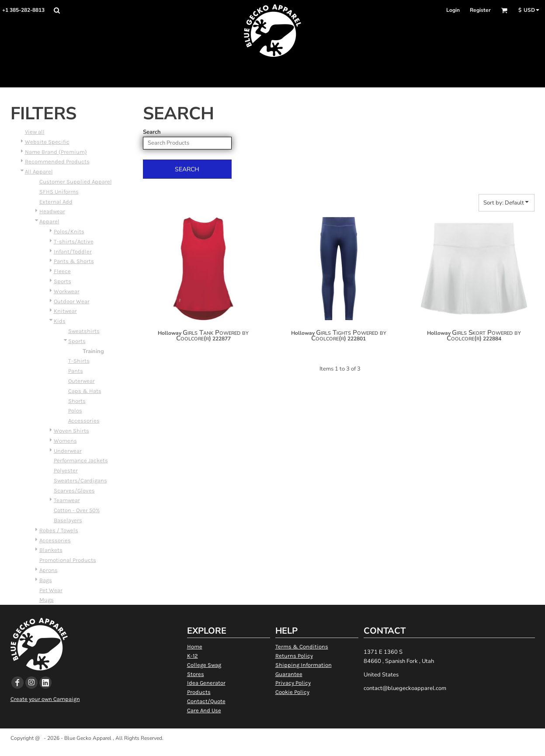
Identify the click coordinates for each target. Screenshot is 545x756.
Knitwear (65, 311)
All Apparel (39, 172)
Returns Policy (294, 656)
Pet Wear (51, 590)
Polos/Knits (69, 231)
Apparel (49, 221)
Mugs (47, 600)
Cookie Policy (292, 692)
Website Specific (47, 142)
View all (35, 132)
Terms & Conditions (302, 647)
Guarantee (289, 674)
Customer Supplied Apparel (76, 182)
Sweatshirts (84, 331)
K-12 (193, 656)
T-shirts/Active (74, 241)
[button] (57, 10)
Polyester (66, 470)
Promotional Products (68, 560)
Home (195, 647)
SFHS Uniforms (59, 192)
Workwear (67, 291)
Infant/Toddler (73, 251)
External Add (56, 202)
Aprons (49, 570)
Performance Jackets (81, 460)
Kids (60, 321)
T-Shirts (79, 361)
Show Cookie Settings (272, 749)
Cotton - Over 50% (77, 510)
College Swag (204, 665)
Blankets (51, 550)
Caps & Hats (85, 391)
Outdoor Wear (72, 301)
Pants (76, 371)
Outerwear (82, 381)
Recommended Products (57, 161)
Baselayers (68, 520)
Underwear (68, 451)
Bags (46, 580)
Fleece (62, 271)
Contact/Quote (206, 701)
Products (199, 692)
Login (453, 10)
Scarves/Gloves (74, 491)
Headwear (52, 211)
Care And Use (204, 710)
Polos (75, 411)
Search (152, 132)
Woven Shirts (71, 431)
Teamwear (67, 500)
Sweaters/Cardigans (80, 480)
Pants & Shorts (74, 261)
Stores (196, 674)
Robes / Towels (59, 530)
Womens (65, 441)
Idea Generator (206, 683)
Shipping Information (304, 665)
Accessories (84, 421)
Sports (62, 281)
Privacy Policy (293, 683)
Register (480, 10)
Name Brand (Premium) (56, 152)
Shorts (77, 401)
